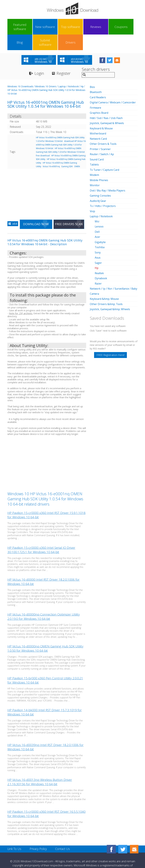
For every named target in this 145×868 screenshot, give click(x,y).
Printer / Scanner (100, 133)
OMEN (77, 151)
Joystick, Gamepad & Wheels (107, 107)
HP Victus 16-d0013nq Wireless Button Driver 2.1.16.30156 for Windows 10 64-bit (40, 767)
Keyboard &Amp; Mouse (105, 280)
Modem (94, 158)
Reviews (63, 27)
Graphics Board (99, 97)
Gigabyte (100, 224)
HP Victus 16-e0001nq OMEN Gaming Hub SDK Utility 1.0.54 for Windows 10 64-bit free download (60, 137)
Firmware (96, 92)
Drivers (127, 27)
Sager (98, 245)
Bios (93, 71)
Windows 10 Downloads (20, 71)
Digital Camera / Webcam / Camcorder (113, 87)
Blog (95, 27)
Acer (97, 219)
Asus (98, 239)
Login (39, 58)
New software (31, 27)
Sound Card (97, 143)
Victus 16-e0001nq (51, 151)
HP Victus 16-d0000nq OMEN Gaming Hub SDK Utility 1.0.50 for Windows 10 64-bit (45, 633)
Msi (97, 204)
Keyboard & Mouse (102, 112)
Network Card (98, 122)
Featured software (15, 27)
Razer (98, 265)
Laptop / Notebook (68, 71)
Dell (97, 214)
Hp (82, 71)
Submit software (111, 27)
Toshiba (100, 229)
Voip (93, 194)
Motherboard (98, 117)
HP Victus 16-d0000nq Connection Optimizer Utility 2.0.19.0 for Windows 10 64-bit (44, 601)
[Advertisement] (47, 177)
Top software (47, 27)
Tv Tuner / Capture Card (105, 153)
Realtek (99, 255)
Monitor (95, 168)
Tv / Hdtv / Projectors (103, 189)
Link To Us (14, 833)
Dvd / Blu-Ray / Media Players (108, 173)
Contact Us (63, 833)
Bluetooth (96, 77)
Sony (98, 234)
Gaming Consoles (101, 178)
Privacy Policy (39, 833)
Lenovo (99, 209)
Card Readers (98, 82)
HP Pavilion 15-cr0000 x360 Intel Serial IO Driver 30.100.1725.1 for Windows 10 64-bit (41, 535)
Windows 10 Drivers (46, 71)
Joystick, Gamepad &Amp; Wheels (110, 290)
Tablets (94, 148)
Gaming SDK (67, 151)
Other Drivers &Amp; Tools (106, 285)
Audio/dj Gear (98, 184)
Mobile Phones (99, 163)
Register (64, 58)
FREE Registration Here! (110, 336)
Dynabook (101, 260)
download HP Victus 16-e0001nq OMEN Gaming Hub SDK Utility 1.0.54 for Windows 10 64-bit (61, 129)
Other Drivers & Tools (103, 128)
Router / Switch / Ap (102, 138)
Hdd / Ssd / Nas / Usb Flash (106, 102)
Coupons (79, 27)
